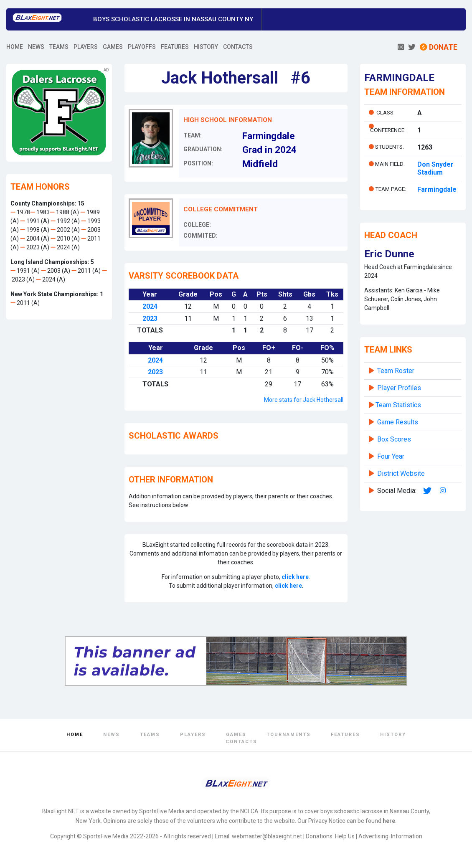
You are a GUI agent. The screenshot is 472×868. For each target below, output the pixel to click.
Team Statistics (398, 405)
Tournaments (289, 735)
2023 (150, 319)
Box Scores (394, 439)
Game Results (398, 422)
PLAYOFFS (142, 47)
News (112, 735)
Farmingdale (437, 189)
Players (193, 735)
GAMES (113, 47)
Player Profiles (399, 388)
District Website (401, 473)
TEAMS (59, 47)
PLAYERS (86, 47)
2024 (150, 306)
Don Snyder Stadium (435, 168)
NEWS (36, 47)
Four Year (391, 456)
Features (345, 735)
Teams (150, 735)
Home (75, 735)
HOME (15, 47)
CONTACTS (238, 47)
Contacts (241, 742)
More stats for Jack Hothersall (304, 400)
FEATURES (175, 47)
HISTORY (206, 47)
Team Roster (396, 371)
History (393, 735)
